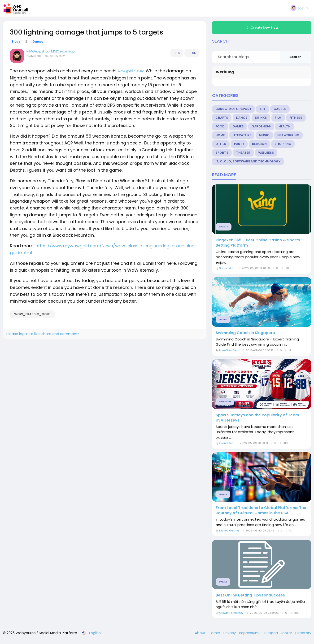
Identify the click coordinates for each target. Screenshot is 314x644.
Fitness (296, 118)
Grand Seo (226, 443)
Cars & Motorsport (233, 109)
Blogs (16, 42)
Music (264, 135)
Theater (243, 153)
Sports (222, 153)
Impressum (249, 633)
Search (296, 57)
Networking (288, 135)
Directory (303, 633)
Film (278, 118)
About (201, 633)
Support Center (279, 633)
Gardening (261, 126)
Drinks (261, 118)
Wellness (266, 153)
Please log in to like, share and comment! (43, 334)
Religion (259, 144)
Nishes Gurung (229, 531)
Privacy (230, 633)
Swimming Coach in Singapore (245, 333)
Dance (242, 118)
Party (239, 144)
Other (221, 144)
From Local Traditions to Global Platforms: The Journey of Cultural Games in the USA (261, 510)
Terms (215, 633)
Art (263, 109)
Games (38, 42)
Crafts (222, 118)
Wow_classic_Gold (32, 314)
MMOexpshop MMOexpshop (51, 51)
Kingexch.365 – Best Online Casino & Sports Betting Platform (258, 243)
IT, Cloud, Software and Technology (248, 161)
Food (220, 126)
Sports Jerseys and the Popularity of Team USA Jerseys (257, 418)
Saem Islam (227, 268)
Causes (280, 109)
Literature (242, 135)
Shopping (283, 144)
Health (285, 126)
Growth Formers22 (231, 613)
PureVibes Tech (229, 350)
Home (220, 135)
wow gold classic (131, 71)
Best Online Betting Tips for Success (250, 595)
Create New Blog (262, 28)
